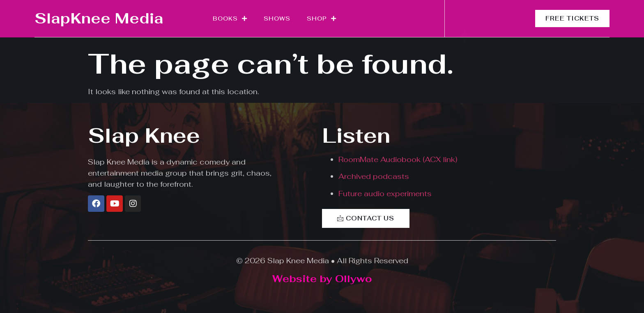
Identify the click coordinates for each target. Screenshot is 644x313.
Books (230, 19)
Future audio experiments (385, 194)
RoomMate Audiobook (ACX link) (398, 159)
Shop (322, 19)
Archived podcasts (374, 176)
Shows (277, 19)
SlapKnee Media (99, 18)
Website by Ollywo (322, 279)
